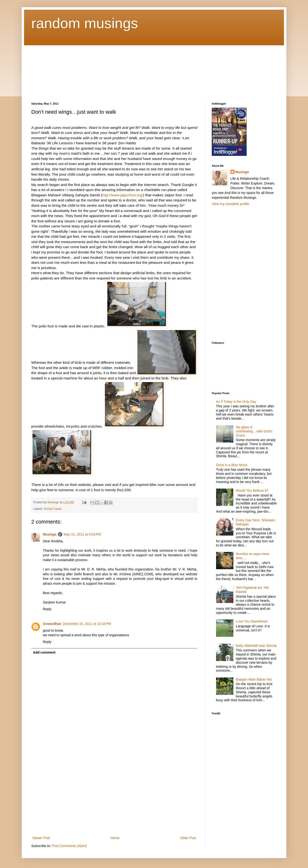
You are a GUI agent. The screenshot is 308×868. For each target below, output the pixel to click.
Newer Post (41, 838)
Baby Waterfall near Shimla (256, 646)
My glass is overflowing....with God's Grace (254, 431)
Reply (47, 609)
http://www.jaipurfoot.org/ (123, 195)
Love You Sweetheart (252, 621)
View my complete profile (230, 204)
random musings (85, 23)
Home (115, 838)
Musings (50, 534)
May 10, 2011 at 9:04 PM (82, 534)
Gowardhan (52, 624)
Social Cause (53, 509)
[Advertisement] (55, 69)
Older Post (188, 838)
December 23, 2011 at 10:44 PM (87, 624)
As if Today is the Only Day (236, 402)
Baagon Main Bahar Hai (254, 679)
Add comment (44, 652)
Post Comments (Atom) (69, 846)
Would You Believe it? (252, 490)
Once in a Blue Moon (232, 465)
